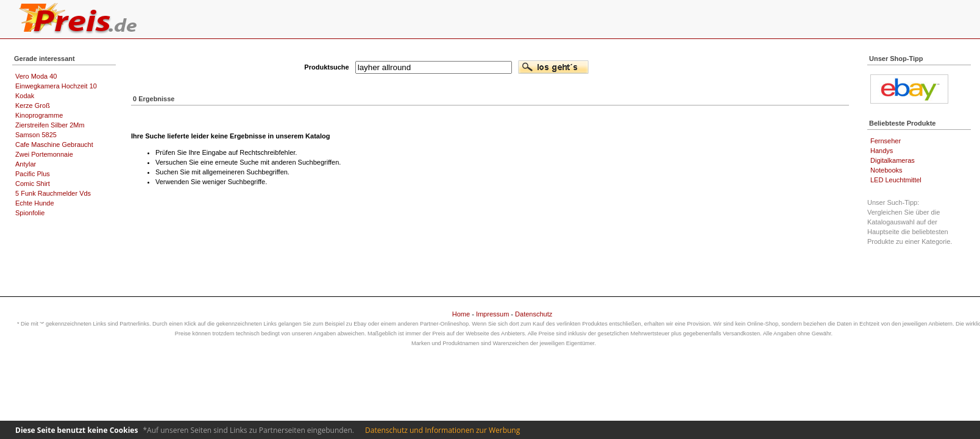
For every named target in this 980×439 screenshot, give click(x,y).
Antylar (26, 164)
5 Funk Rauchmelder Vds (53, 193)
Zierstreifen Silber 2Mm (50, 125)
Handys (882, 151)
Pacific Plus (33, 174)
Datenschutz (534, 314)
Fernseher (886, 141)
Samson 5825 (36, 135)
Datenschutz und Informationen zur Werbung (442, 430)
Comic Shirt (33, 184)
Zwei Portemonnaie (44, 154)
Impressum (492, 314)
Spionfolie (30, 213)
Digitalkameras (893, 160)
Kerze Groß (33, 105)
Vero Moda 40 (36, 76)
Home (461, 314)
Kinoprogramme (39, 115)
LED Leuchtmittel (896, 180)
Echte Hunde (35, 203)
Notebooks (886, 170)
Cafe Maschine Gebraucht (54, 145)
